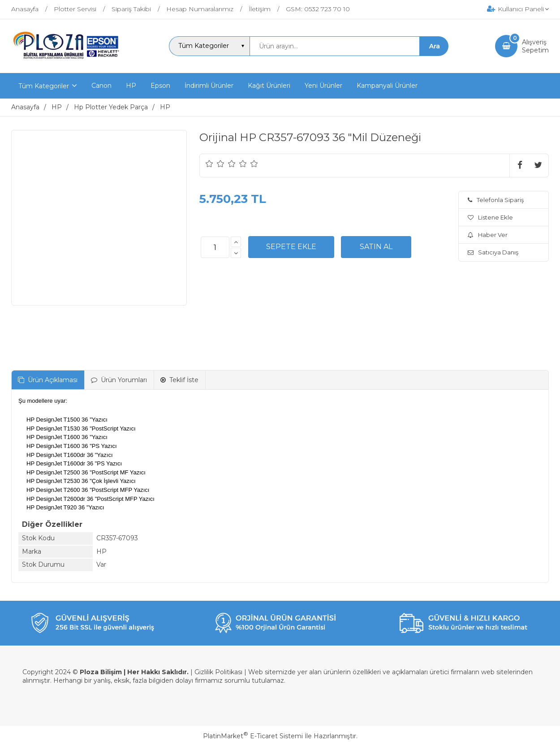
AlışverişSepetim (535, 46)
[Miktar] (215, 247)
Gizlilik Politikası (218, 672)
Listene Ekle (490, 217)
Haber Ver (488, 235)
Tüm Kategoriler (44, 86)
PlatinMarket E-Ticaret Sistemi (253, 736)
